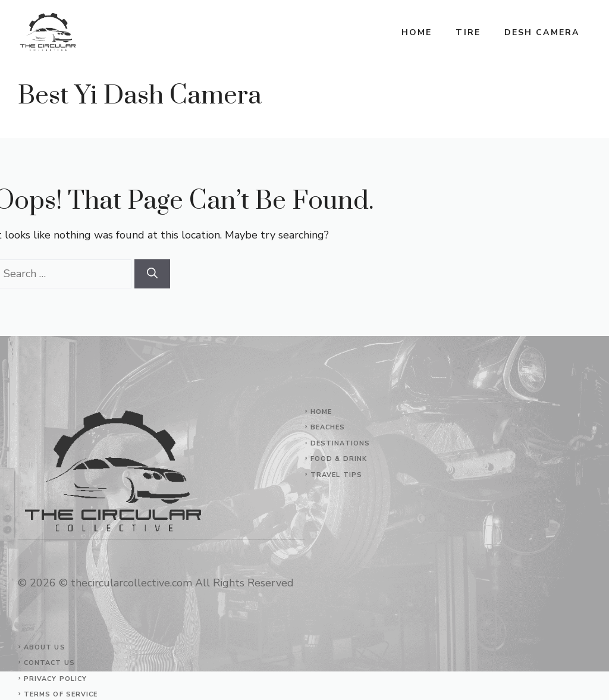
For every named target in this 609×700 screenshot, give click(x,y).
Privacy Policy (55, 679)
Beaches (328, 427)
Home (417, 32)
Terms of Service (61, 694)
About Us (45, 647)
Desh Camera (542, 32)
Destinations (340, 443)
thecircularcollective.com (131, 583)
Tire (468, 32)
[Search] (152, 274)
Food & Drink (339, 459)
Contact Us (49, 663)
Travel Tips (336, 475)
